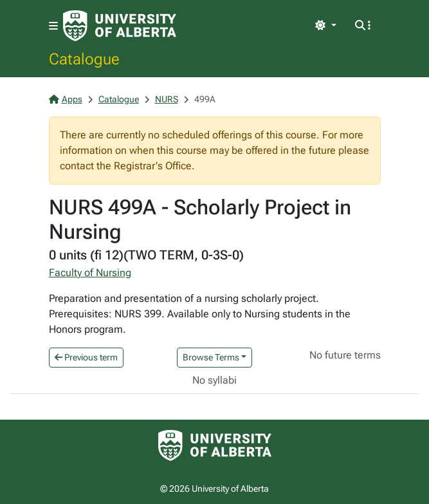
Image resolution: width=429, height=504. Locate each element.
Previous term (86, 357)
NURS (167, 99)
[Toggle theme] (325, 26)
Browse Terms (211, 357)
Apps (66, 99)
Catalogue (84, 59)
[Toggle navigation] (53, 26)
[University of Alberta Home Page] (120, 26)
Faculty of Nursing (90, 273)
